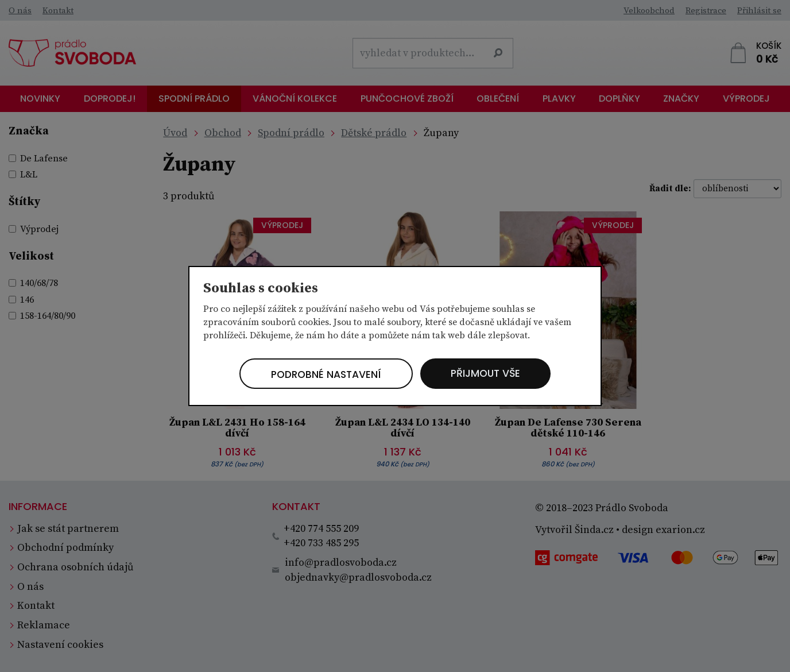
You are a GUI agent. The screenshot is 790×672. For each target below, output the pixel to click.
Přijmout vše (489, 374)
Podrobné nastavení (324, 375)
